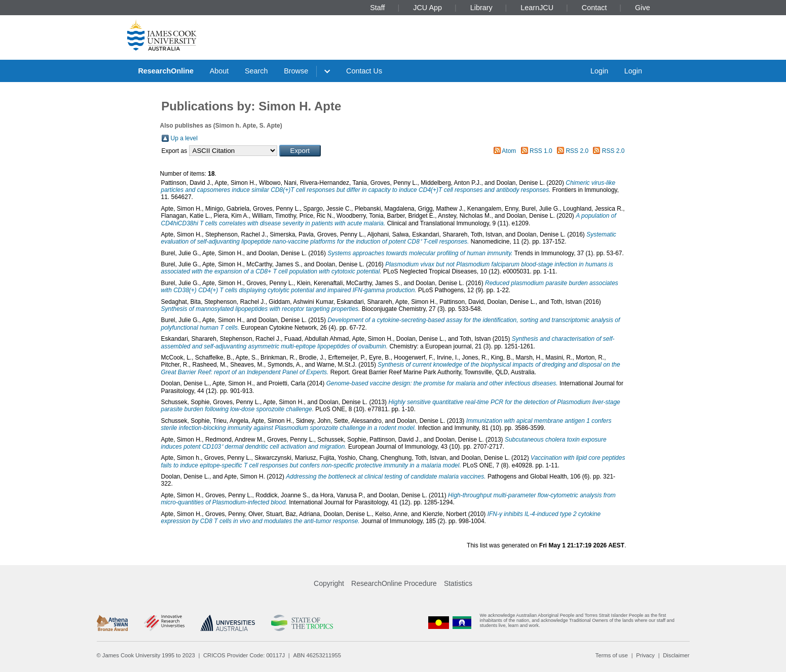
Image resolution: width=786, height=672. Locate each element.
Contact (594, 8)
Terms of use (612, 655)
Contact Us (364, 71)
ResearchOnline (166, 71)
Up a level (184, 138)
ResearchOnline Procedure (394, 583)
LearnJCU (537, 8)
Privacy (645, 655)
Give (643, 8)
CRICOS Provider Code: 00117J (244, 655)
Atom (509, 151)
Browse (296, 71)
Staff (377, 8)
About (219, 71)
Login (599, 71)
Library (481, 8)
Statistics (458, 583)
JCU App (427, 8)
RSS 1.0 (541, 151)
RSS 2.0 (577, 151)
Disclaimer (676, 655)
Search (256, 71)
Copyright (329, 583)
